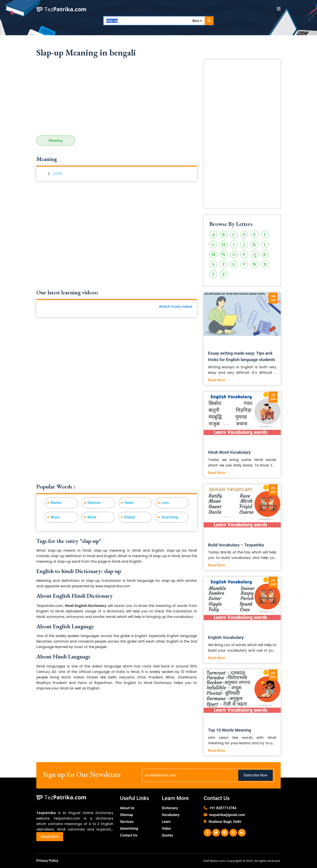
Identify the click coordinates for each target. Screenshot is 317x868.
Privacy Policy (47, 861)
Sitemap (126, 815)
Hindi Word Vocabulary (229, 452)
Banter (56, 503)
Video (166, 828)
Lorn (165, 503)
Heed (129, 503)
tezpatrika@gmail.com (227, 815)
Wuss (55, 517)
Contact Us (129, 835)
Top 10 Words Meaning (230, 730)
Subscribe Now (255, 775)
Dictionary (170, 808)
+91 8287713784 (223, 808)
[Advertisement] (117, 98)
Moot (92, 517)
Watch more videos (176, 307)
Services (127, 822)
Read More (217, 380)
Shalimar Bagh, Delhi (225, 822)
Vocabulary (171, 815)
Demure (94, 503)
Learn (166, 822)
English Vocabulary (226, 637)
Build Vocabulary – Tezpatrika (236, 545)
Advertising (129, 828)
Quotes (167, 835)
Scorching (170, 517)
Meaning (56, 141)
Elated (130, 517)
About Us (127, 808)
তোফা (57, 174)
